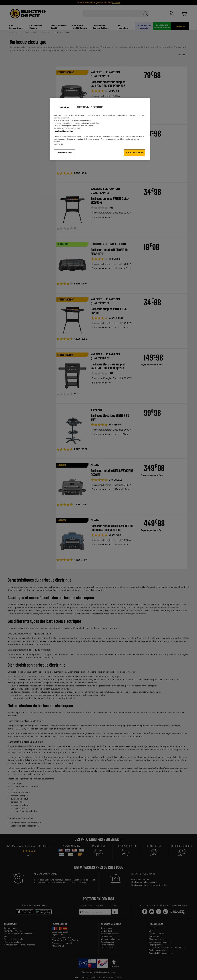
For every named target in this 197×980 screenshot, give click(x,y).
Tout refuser (65, 107)
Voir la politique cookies (64, 131)
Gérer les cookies (65, 153)
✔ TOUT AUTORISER (135, 153)
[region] (100, 129)
